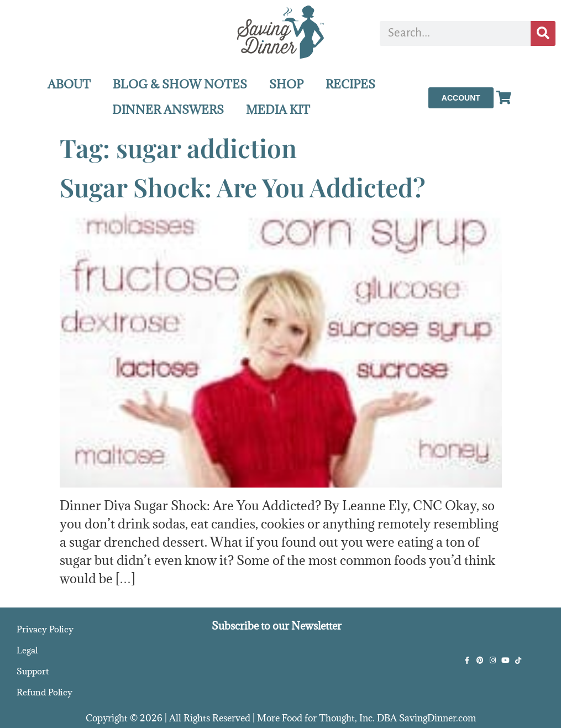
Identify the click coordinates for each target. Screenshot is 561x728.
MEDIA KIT (278, 110)
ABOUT (69, 84)
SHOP (286, 84)
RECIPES (350, 84)
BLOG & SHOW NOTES (180, 84)
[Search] (543, 33)
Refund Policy (44, 692)
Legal (27, 650)
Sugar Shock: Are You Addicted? (243, 187)
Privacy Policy (45, 629)
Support (33, 671)
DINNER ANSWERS (168, 110)
